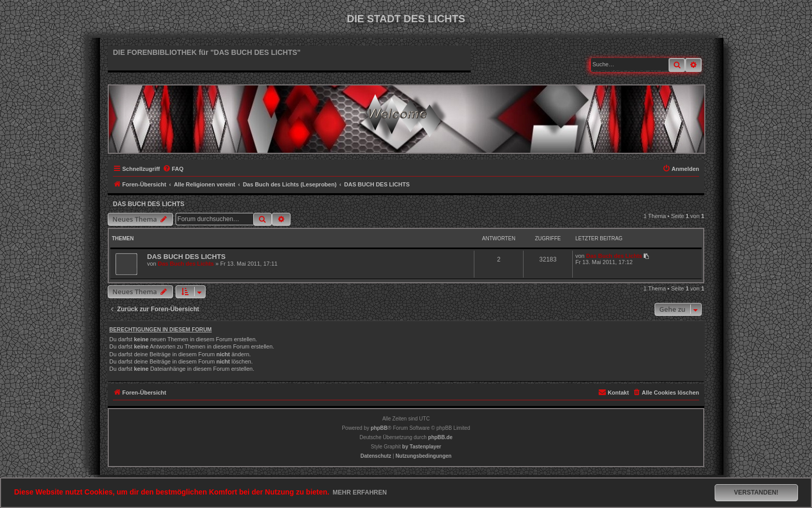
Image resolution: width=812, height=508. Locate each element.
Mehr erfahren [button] (360, 492)
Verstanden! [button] (756, 492)
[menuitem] (173, 169)
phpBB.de (440, 437)
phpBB (379, 428)
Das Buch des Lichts (186, 264)
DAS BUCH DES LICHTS (149, 204)
